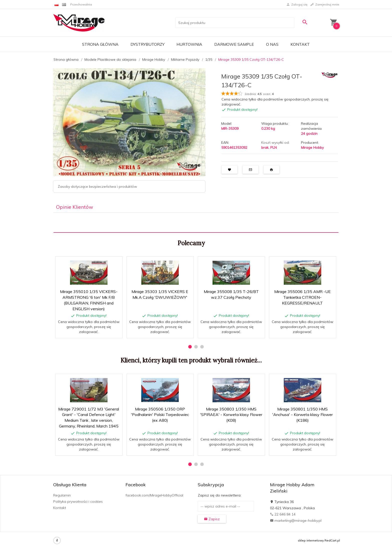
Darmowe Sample (234, 44)
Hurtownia (189, 44)
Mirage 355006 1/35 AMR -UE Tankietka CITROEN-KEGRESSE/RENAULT (302, 297)
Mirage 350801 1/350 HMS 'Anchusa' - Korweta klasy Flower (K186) (302, 415)
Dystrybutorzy (147, 44)
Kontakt (300, 44)
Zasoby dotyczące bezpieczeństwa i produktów (97, 186)
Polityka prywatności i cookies (78, 501)
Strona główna (100, 44)
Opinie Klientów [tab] (74, 207)
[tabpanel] (196, 223)
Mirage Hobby (312, 147)
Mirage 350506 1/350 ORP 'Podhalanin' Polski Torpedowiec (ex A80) (160, 415)
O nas (272, 44)
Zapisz (212, 519)
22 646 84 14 (283, 514)
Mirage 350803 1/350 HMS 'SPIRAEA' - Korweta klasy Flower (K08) (231, 415)
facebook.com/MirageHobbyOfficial (154, 495)
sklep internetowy (311, 540)
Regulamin (62, 495)
